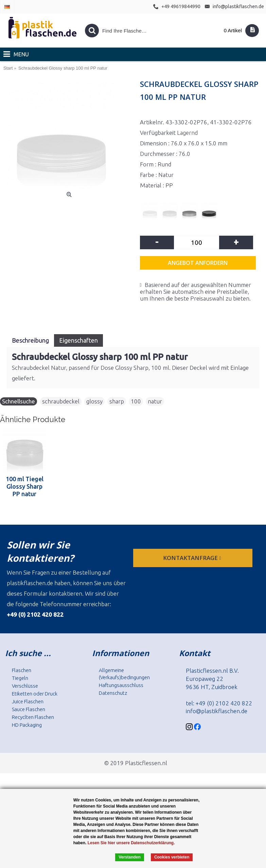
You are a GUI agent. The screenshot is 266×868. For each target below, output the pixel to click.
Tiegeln (20, 678)
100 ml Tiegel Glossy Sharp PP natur (25, 486)
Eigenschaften (78, 340)
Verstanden (130, 857)
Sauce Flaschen (29, 709)
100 (136, 401)
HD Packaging (27, 725)
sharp (117, 401)
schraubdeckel (61, 401)
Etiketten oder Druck (35, 694)
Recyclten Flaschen (33, 717)
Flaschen (22, 670)
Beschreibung (30, 340)
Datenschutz (113, 693)
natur (155, 401)
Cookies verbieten (172, 857)
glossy (94, 401)
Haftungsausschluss (121, 685)
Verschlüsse (25, 686)
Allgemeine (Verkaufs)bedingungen (124, 674)
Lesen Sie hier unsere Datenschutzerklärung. (131, 843)
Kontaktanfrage (193, 558)
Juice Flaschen (28, 701)
